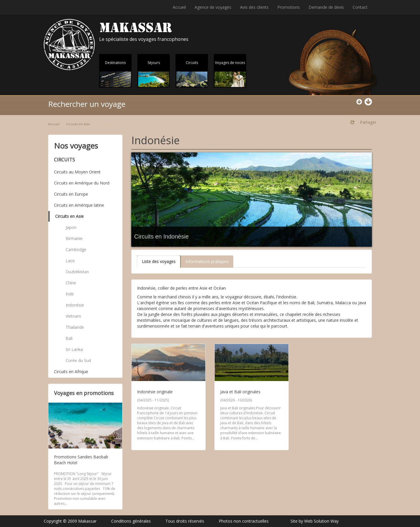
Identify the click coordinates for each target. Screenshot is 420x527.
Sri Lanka (74, 349)
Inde (70, 294)
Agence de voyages (213, 7)
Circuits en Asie (78, 124)
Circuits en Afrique (71, 372)
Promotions (289, 7)
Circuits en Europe (71, 194)
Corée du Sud (78, 360)
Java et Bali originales (240, 392)
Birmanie (74, 238)
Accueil (179, 7)
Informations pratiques (207, 261)
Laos (70, 261)
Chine (71, 283)
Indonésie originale (155, 392)
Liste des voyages (159, 261)
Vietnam (73, 316)
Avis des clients (254, 7)
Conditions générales (131, 521)
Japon (71, 227)
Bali (69, 338)
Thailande (75, 327)
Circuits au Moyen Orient (77, 172)
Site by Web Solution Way (315, 521)
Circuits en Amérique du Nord (82, 183)
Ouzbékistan (77, 272)
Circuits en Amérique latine (79, 205)
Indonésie (75, 305)
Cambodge (76, 249)
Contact (360, 7)
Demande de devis (326, 7)
